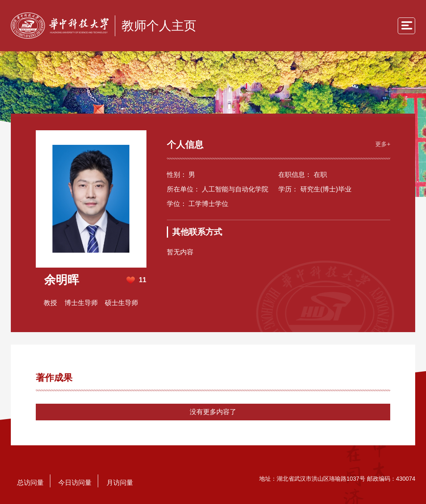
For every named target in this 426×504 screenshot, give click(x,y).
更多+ (383, 144)
